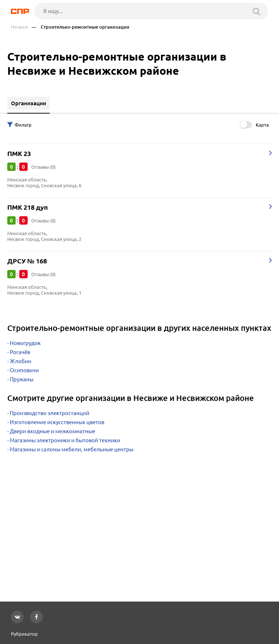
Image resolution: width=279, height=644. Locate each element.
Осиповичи (24, 370)
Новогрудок (25, 343)
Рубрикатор (24, 634)
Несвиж (19, 27)
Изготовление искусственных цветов (57, 422)
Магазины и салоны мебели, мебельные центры (72, 449)
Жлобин (21, 361)
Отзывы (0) (43, 167)
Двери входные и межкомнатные (52, 431)
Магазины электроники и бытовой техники (65, 440)
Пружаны (22, 379)
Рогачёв (20, 352)
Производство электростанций (50, 413)
